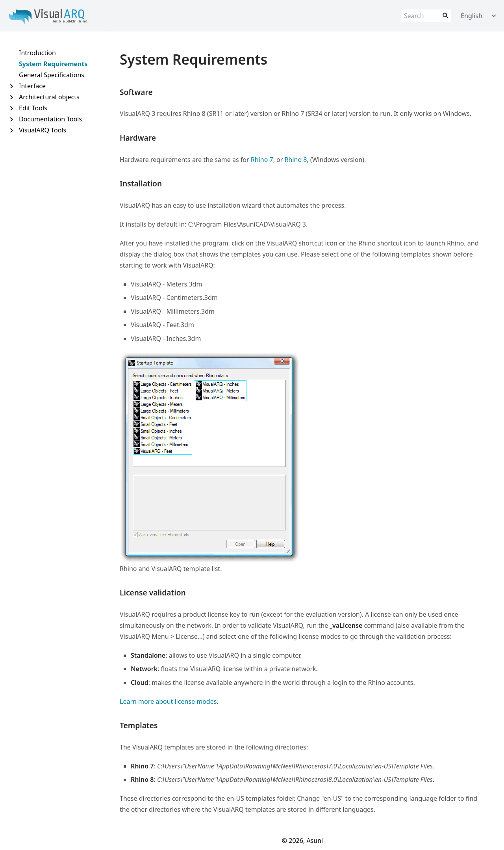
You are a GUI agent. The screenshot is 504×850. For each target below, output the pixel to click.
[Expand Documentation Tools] (11, 119)
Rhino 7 (262, 160)
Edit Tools (33, 108)
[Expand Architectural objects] (11, 97)
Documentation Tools (50, 119)
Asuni (315, 841)
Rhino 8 (296, 160)
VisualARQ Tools (43, 130)
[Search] (426, 16)
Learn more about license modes (168, 701)
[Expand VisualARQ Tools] (11, 130)
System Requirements (53, 64)
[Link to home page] (57, 16)
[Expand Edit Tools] (11, 108)
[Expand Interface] (11, 86)
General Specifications (52, 75)
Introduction (37, 53)
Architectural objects (49, 97)
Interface (32, 86)
